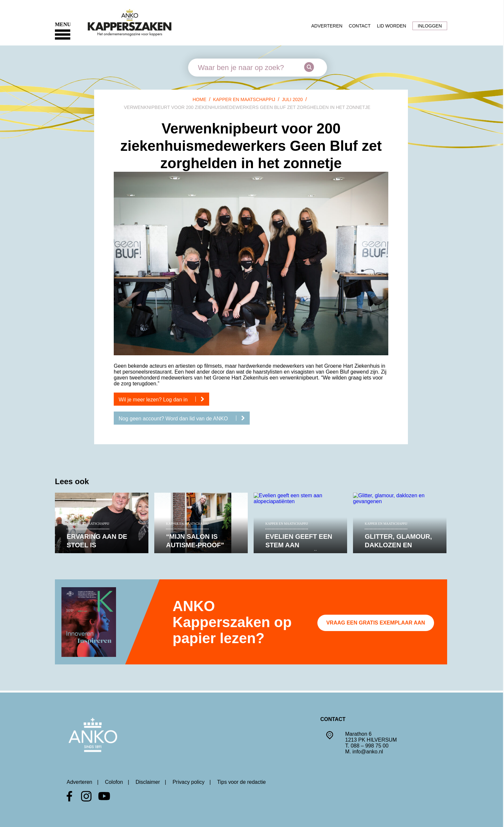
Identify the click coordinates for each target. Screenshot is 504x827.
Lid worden (391, 26)
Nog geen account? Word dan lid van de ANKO (184, 418)
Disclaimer (148, 782)
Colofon (114, 782)
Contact (360, 26)
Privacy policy (189, 782)
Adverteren (327, 26)
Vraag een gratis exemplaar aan (376, 623)
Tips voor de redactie (241, 782)
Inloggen (430, 26)
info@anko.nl (368, 752)
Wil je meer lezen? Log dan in (164, 399)
